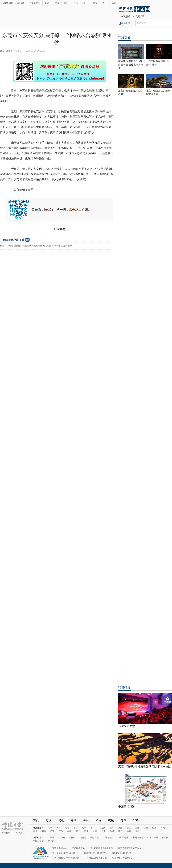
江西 (146, 828)
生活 (76, 3)
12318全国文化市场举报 (95, 858)
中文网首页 (35, 3)
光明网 (51, 841)
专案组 (60, 246)
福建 (137, 828)
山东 (154, 828)
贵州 (103, 831)
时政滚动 (141, 16)
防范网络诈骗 (78, 848)
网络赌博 (47, 246)
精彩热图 (124, 37)
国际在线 (95, 838)
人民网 (51, 838)
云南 (95, 831)
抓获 (70, 246)
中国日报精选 (126, 807)
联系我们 (18, 833)
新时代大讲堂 (126, 726)
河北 (67, 828)
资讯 (57, 3)
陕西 (120, 831)
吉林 (93, 828)
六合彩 (10, 246)
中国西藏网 (153, 838)
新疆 (129, 831)
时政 (47, 3)
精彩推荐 (124, 687)
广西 (61, 831)
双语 (114, 3)
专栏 (105, 3)
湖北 (35, 831)
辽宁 (84, 828)
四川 (86, 831)
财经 (66, 3)
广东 (52, 831)
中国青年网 (108, 838)
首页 (36, 820)
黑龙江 (102, 828)
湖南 (44, 831)
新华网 (62, 838)
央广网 (165, 838)
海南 (69, 831)
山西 (76, 828)
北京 (50, 828)
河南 (163, 828)
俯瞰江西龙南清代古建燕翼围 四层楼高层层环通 (131, 65)
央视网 (83, 838)
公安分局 (18, 246)
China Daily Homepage (13, 3)
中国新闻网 (38, 841)
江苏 (120, 828)
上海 (112, 828)
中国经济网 (123, 838)
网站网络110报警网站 (122, 858)
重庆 (78, 831)
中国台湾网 (138, 838)
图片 (85, 3)
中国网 (72, 838)
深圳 (137, 831)
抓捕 (65, 246)
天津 (59, 828)
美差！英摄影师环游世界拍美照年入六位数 (145, 766)
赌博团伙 (27, 246)
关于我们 (6, 833)
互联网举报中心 (60, 848)
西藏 (112, 831)
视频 (95, 3)
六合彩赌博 (37, 246)
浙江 (129, 828)
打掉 (54, 246)
